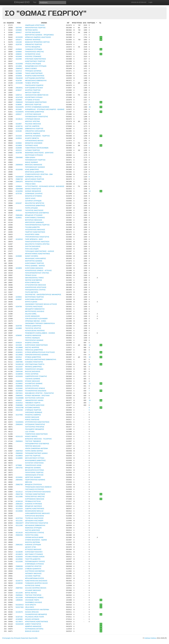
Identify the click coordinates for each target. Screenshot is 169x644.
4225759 (19, 326)
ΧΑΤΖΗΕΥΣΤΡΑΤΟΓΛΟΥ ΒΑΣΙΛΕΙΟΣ (38, 492)
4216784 (19, 80)
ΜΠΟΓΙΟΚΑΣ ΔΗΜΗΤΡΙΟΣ (34, 172)
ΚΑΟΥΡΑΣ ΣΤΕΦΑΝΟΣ (33, 56)
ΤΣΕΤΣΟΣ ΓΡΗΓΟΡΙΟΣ (33, 595)
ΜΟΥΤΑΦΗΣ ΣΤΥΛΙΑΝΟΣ (34, 554)
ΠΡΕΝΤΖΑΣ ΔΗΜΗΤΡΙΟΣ (34, 350)
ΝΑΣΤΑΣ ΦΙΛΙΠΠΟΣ (32, 347)
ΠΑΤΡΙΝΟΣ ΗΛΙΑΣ (32, 145)
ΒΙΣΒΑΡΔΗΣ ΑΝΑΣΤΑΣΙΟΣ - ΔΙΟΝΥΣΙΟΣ (39, 153)
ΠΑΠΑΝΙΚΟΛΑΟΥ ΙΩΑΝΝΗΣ (35, 167)
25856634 (19, 165)
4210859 (19, 145)
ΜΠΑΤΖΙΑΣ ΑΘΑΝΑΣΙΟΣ (34, 165)
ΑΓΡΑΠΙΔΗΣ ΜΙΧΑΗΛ (33, 119)
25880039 (19, 566)
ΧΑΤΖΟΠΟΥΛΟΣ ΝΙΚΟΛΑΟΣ (35, 230)
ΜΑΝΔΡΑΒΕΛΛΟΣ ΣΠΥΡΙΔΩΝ (36, 66)
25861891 (19, 215)
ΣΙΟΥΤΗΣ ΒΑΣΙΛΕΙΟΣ (33, 246)
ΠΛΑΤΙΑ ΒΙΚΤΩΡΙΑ (32, 292)
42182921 (19, 352)
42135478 (19, 612)
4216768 (19, 153)
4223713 (19, 71)
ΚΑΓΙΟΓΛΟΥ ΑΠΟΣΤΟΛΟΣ (34, 463)
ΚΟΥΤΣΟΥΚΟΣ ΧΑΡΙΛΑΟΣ (34, 398)
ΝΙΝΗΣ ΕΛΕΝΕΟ (31, 68)
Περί (35, 2)
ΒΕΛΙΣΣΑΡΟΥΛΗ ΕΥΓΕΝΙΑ (35, 470)
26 (90, 107)
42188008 (19, 374)
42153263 (19, 376)
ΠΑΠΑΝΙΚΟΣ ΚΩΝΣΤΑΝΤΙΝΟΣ (36, 102)
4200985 (19, 30)
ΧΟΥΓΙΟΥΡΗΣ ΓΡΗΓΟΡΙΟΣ (35, 427)
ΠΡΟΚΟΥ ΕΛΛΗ (31, 275)
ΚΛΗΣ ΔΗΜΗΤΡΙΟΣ (32, 169)
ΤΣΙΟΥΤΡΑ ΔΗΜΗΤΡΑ (33, 559)
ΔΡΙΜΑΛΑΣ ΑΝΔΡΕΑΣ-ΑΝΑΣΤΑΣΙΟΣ (38, 37)
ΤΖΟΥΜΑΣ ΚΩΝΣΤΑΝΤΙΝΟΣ (35, 494)
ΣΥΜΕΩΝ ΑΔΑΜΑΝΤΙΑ (33, 569)
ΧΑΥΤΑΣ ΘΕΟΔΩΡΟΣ (33, 47)
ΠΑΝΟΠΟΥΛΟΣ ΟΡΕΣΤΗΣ (34, 52)
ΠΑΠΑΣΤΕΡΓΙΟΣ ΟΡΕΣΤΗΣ (35, 497)
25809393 (19, 453)
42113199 (19, 598)
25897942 (19, 588)
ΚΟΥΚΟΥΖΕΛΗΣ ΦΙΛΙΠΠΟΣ (35, 331)
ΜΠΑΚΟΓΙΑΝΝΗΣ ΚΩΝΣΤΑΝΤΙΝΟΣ (37, 254)
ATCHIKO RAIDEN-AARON (35, 557)
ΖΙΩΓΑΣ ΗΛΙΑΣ (30, 198)
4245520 (19, 210)
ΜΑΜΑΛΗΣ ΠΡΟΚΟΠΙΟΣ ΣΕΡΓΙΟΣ (37, 42)
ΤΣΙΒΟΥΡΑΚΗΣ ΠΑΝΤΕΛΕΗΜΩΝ (37, 148)
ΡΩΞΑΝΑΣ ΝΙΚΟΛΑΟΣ (33, 124)
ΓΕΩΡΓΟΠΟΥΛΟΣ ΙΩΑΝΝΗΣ (35, 480)
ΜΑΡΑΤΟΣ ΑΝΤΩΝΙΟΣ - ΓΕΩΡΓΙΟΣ (37, 136)
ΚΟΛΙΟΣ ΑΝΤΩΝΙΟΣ (32, 619)
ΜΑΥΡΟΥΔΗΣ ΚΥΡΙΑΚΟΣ (34, 155)
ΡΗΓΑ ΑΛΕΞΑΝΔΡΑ (32, 249)
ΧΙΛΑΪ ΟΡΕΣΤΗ (31, 605)
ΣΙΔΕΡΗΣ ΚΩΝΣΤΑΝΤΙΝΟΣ (35, 509)
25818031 (19, 88)
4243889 (19, 328)
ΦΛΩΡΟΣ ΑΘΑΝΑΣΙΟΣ (33, 335)
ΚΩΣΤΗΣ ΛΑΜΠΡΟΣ (32, 126)
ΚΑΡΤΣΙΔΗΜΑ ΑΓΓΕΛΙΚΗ (34, 88)
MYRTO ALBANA (31, 302)
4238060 (19, 105)
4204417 (19, 32)
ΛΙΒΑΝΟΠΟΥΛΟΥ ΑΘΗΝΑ (34, 400)
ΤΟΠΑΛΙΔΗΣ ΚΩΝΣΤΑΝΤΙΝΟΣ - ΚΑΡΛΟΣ (40, 251)
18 (90, 400)
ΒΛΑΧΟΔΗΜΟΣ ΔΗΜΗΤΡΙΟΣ (35, 460)
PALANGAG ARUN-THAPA (35, 617)
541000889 (20, 398)
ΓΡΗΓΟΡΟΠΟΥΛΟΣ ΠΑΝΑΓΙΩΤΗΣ (37, 237)
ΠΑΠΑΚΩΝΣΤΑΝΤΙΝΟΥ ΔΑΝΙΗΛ (36, 453)
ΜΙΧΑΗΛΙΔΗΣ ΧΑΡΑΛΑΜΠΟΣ (35, 258)
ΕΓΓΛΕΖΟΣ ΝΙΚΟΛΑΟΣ (33, 549)
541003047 (20, 177)
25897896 (19, 362)
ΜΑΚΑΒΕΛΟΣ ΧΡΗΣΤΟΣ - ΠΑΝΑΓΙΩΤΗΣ (39, 393)
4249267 (19, 299)
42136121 (19, 119)
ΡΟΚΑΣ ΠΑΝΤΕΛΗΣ (32, 420)
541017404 (20, 607)
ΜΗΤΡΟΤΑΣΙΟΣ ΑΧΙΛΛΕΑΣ (35, 311)
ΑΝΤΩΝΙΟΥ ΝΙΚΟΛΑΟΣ (33, 573)
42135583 (19, 559)
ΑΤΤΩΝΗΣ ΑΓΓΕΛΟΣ (32, 100)
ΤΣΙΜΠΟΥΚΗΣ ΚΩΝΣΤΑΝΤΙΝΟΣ (36, 434)
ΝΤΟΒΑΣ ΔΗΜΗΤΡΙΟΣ (33, 357)
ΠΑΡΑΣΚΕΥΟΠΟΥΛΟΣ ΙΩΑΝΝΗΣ (37, 355)
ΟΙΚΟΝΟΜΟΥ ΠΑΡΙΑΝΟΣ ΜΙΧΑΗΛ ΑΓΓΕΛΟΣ (41, 304)
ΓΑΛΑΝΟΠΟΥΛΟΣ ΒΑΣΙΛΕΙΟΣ (36, 391)
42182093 (19, 557)
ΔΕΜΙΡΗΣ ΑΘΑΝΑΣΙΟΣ (33, 626)
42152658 (19, 64)
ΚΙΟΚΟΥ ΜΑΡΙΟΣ (31, 436)
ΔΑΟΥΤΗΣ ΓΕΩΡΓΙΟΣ (33, 456)
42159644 (19, 391)
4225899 (19, 73)
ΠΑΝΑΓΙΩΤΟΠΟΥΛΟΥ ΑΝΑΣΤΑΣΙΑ (37, 242)
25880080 (19, 386)
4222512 (19, 357)
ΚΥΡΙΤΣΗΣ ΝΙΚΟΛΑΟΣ (33, 114)
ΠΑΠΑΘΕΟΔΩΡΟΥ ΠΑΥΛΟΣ (35, 561)
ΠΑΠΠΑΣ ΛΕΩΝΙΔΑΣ (32, 338)
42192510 (19, 239)
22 (90, 364)
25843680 (19, 157)
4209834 (19, 186)
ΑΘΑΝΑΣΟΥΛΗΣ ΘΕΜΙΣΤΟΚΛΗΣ (37, 95)
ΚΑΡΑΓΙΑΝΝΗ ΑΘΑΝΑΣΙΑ (34, 268)
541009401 (20, 422)
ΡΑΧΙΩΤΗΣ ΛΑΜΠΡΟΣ (33, 415)
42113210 (19, 569)
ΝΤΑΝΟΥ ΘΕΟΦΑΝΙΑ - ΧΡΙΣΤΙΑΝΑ (37, 396)
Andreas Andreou (150, 638)
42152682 (19, 388)
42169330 (19, 583)
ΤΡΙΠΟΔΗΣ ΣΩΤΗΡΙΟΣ (33, 71)
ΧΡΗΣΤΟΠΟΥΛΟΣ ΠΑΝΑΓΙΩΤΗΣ (37, 523)
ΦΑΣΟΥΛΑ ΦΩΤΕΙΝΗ (32, 542)
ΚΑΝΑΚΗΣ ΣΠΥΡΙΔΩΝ (33, 545)
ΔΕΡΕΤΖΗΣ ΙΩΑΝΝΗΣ (33, 477)
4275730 (19, 194)
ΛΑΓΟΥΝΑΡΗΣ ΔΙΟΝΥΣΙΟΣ (35, 405)
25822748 (19, 494)
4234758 (19, 307)
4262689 (19, 359)
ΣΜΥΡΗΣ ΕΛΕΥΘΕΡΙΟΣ (34, 280)
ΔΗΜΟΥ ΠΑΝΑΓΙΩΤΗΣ (33, 624)
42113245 (19, 593)
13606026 (19, 600)
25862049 (19, 535)
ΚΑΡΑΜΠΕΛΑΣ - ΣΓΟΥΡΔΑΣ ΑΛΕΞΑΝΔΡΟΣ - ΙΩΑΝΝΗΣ (45, 109)
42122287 (19, 367)
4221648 (19, 345)
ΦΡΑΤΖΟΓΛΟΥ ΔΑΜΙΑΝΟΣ (34, 222)
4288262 (19, 54)
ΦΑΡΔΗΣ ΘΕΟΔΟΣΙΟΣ (33, 191)
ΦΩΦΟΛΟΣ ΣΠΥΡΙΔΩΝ (33, 528)
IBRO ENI (29, 482)
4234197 (19, 203)
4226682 (19, 143)
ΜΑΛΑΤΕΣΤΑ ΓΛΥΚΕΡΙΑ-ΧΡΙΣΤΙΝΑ (37, 244)
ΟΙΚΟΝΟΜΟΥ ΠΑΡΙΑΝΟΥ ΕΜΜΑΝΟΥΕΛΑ (40, 323)
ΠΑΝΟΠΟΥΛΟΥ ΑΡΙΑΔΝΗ (34, 369)
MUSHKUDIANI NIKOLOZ (34, 511)
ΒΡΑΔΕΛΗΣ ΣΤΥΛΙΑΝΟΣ (34, 215)
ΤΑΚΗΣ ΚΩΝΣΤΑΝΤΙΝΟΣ (34, 73)
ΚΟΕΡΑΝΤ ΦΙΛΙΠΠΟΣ (33, 40)
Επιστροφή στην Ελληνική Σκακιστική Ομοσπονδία (20, 638)
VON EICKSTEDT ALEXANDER (36, 319)
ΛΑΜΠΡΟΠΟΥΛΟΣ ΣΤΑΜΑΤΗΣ (36, 376)
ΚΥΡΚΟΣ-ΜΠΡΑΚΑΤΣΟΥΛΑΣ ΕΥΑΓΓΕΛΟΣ (40, 352)
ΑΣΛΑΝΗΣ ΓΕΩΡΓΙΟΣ (33, 576)
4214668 (19, 66)
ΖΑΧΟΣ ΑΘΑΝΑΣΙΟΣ (32, 316)
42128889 (19, 347)
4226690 (19, 256)
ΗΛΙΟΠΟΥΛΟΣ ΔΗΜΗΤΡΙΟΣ (35, 206)
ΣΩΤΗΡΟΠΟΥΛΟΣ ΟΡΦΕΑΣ (35, 388)
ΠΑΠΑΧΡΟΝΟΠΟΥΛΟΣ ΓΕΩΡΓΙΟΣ (37, 225)
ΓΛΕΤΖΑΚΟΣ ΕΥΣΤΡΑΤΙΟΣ (34, 489)
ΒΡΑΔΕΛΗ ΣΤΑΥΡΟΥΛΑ (33, 485)
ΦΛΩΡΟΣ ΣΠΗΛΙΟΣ (32, 343)
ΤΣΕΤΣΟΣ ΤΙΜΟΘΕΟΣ (33, 441)
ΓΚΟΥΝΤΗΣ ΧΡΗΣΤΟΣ (33, 328)
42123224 (19, 509)
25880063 (19, 396)
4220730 (19, 44)
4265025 (19, 400)
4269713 (19, 95)
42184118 (19, 501)
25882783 (19, 485)
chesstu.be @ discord (139, 2)
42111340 (19, 525)
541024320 (20, 624)
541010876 (20, 107)
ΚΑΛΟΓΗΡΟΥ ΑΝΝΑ (32, 234)
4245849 (19, 49)
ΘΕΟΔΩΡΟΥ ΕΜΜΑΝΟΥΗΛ (35, 309)
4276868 (19, 465)
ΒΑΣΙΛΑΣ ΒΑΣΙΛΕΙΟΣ (33, 371)
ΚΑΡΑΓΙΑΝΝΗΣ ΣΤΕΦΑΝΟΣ (35, 218)
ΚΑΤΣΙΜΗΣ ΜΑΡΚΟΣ (32, 408)
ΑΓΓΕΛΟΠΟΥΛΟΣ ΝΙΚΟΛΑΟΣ (36, 285)
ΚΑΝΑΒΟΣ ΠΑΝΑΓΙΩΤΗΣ (34, 362)
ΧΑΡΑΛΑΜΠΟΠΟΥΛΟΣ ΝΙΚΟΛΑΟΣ (37, 513)
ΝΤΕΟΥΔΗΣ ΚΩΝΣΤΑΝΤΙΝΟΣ (35, 59)
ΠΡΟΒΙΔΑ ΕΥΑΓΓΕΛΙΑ (33, 501)
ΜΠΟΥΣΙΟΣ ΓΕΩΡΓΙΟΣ (33, 105)
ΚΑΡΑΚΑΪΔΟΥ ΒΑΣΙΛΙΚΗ (34, 552)
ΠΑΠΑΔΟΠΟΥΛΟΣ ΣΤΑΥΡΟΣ (35, 290)
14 (90, 191)
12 (90, 384)
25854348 (19, 371)
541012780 (20, 408)
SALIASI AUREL (31, 314)
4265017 (19, 114)
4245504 (19, 138)
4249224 (19, 343)
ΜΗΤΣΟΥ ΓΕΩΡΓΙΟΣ (32, 93)
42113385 (19, 497)
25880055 (19, 381)
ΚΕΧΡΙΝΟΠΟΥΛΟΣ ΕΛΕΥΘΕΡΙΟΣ (37, 213)
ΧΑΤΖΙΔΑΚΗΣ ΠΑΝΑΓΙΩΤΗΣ (35, 424)
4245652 (19, 297)
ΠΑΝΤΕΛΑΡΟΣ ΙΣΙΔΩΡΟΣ (34, 85)
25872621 (19, 393)
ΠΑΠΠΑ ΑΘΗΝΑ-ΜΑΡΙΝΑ (34, 451)
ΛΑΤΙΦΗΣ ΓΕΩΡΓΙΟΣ (32, 150)
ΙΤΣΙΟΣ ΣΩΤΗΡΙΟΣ (32, 374)
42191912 (19, 403)
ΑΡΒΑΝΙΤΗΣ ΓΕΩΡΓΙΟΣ (34, 44)
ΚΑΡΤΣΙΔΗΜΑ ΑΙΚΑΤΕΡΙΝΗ (35, 78)
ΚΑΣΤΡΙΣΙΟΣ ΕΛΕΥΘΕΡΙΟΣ (35, 571)
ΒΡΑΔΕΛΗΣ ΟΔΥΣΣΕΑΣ (34, 506)
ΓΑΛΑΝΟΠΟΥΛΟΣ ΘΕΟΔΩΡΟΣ (36, 614)
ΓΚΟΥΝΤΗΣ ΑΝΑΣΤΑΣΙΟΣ (34, 210)
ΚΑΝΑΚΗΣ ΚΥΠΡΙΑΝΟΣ (34, 504)
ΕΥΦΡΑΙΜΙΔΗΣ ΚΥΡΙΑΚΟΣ (34, 564)
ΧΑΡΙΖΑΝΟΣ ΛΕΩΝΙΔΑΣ (34, 412)
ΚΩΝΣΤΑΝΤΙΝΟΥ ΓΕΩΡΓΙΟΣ (35, 61)
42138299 (19, 552)
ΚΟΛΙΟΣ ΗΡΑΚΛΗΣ (32, 612)
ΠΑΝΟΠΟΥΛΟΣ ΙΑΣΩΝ (33, 465)
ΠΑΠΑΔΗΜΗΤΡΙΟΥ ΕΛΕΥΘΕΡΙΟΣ (37, 444)
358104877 (20, 523)
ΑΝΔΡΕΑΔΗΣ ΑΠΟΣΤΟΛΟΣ (35, 25)
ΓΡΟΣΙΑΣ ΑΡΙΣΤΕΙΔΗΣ (33, 64)
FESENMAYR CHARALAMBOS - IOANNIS (40, 333)
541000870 (20, 112)
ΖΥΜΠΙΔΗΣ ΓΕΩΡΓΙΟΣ (33, 410)
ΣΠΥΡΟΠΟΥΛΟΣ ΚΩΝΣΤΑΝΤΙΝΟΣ (37, 422)
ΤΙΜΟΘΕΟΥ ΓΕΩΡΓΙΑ (33, 403)
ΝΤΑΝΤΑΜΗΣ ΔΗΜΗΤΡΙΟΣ (35, 112)
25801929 (19, 369)
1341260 (19, 42)
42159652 (19, 384)
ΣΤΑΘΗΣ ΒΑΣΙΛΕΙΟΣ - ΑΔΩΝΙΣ (36, 540)
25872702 (19, 468)
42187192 (19, 617)
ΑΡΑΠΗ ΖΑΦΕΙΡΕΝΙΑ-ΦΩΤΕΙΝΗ (36, 448)
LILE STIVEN (30, 432)
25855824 (19, 441)
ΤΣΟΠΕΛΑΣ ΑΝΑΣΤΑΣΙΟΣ (34, 518)
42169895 (19, 458)
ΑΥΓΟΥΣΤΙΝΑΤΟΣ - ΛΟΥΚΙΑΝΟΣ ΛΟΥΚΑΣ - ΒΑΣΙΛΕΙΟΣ (45, 186)
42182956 (19, 191)
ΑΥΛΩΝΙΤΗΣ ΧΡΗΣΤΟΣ (33, 566)
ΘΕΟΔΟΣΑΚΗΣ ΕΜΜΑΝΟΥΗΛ (36, 80)
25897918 (19, 451)
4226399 (19, 148)
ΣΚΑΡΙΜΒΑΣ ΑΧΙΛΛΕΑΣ (34, 602)
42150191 (19, 350)
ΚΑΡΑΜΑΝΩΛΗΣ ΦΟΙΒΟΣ (34, 598)
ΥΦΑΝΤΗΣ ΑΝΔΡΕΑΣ (33, 133)
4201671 (19, 40)
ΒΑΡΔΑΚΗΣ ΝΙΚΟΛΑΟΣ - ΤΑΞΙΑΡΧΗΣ (38, 439)
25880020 (19, 102)
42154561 (19, 477)
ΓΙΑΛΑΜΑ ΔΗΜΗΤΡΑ (32, 227)
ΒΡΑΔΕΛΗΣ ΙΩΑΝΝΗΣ (33, 468)
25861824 (19, 504)
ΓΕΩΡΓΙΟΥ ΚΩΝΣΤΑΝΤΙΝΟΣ (35, 232)
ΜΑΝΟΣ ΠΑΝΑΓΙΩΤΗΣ (33, 189)
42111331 (19, 521)
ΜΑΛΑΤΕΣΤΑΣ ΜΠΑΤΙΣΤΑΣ (35, 203)
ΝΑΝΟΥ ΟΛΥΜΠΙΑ (32, 256)
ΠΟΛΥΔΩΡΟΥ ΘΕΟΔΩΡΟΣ (35, 429)
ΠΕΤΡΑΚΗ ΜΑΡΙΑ (31, 30)
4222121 (19, 150)
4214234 (19, 136)
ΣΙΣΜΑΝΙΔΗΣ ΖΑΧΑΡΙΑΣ (34, 194)
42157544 (19, 518)
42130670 (19, 554)
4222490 (19, 59)
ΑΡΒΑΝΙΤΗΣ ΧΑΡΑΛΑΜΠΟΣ (35, 131)
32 (90, 357)
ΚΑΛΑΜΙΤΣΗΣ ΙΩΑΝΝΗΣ (34, 384)
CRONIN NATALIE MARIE (34, 537)
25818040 (19, 78)
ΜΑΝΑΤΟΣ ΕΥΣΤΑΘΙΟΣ (33, 196)
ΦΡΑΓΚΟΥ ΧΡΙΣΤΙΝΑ (32, 121)
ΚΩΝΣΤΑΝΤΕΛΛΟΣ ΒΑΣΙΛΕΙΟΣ (36, 581)
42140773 (19, 581)
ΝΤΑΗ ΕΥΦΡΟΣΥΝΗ (32, 283)
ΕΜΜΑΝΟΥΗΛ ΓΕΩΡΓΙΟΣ (34, 129)
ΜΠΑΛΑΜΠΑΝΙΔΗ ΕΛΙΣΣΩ (35, 578)
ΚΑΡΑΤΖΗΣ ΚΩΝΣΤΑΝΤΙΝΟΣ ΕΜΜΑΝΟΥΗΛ (41, 359)
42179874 (19, 622)
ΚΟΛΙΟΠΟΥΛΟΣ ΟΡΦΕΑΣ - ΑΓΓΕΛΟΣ (38, 270)
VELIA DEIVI (30, 607)
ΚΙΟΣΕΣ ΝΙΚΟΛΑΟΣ (32, 417)
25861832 (19, 545)
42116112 (19, 492)
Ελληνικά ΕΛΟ (22, 2)
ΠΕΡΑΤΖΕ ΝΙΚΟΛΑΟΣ (33, 446)
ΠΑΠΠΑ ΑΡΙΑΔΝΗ (31, 208)
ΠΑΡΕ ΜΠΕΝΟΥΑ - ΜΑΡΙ (34, 239)
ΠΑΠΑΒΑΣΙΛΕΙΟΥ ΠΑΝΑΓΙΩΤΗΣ (37, 117)
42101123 (19, 436)
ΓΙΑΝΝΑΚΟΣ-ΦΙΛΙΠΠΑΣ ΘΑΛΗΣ (36, 583)
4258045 (19, 335)
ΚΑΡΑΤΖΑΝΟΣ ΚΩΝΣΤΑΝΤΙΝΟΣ (36, 345)
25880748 (19, 179)
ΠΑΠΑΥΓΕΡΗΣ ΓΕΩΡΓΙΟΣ (34, 472)
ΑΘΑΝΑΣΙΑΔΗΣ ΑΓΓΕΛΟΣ (34, 475)
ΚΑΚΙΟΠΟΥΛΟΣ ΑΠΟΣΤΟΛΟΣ (36, 287)
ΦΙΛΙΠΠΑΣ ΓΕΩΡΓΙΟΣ (33, 90)
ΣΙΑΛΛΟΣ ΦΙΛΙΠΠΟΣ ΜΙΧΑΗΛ (36, 588)
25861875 (19, 182)
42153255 (19, 37)
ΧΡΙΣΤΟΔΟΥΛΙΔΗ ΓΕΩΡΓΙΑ (35, 364)
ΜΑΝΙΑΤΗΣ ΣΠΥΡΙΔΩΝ (33, 182)
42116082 (19, 355)
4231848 (19, 56)
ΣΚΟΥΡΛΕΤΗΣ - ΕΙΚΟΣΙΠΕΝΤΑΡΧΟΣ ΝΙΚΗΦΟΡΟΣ (43, 295)
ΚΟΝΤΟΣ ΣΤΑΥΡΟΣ (32, 386)
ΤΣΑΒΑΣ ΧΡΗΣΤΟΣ (32, 83)
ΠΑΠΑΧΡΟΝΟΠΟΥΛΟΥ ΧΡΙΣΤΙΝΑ (37, 273)
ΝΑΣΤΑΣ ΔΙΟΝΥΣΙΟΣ (32, 530)
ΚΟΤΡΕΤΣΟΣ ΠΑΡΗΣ (33, 586)
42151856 (19, 129)
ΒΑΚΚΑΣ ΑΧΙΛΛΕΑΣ (32, 631)
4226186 (19, 131)
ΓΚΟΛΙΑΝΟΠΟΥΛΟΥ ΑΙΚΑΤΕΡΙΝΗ (37, 610)
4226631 (19, 218)
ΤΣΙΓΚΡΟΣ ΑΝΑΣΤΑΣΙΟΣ (34, 307)
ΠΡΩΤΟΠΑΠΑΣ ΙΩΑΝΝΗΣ (34, 340)
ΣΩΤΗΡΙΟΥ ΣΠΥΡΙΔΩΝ (33, 201)
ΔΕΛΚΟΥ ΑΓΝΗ (31, 547)
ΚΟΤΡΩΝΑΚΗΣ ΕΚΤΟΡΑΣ (34, 629)
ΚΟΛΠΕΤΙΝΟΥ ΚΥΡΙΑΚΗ (34, 97)
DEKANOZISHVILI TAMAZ (34, 278)
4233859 (19, 268)
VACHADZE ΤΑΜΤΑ (32, 600)
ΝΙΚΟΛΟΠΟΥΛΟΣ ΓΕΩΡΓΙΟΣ (35, 28)
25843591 (19, 480)
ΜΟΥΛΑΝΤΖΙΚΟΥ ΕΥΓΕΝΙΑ (35, 458)
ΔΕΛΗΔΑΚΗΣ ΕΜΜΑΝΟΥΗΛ (35, 525)
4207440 (19, 28)
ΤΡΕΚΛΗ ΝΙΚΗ (30, 184)
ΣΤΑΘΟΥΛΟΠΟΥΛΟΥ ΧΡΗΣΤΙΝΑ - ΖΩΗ (39, 174)
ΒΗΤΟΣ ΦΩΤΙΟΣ (31, 593)
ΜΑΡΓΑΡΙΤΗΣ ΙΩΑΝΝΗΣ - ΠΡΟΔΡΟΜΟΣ (39, 35)
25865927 (19, 68)
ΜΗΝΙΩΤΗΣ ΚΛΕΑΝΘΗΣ (34, 143)
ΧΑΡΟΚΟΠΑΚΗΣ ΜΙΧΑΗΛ (34, 141)
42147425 (19, 97)
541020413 (20, 605)
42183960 (19, 619)
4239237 (19, 90)
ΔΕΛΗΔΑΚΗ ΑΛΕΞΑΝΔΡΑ (34, 521)
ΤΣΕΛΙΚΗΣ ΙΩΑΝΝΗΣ (33, 379)
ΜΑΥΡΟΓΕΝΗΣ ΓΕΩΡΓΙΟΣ (34, 297)
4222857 (19, 124)
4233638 (19, 76)
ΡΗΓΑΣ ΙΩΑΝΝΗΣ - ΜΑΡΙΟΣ (35, 266)
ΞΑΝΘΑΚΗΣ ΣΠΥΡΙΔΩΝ (34, 49)
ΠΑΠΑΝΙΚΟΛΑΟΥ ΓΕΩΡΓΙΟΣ (35, 160)
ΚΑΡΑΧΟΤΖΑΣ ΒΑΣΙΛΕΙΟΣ (35, 516)
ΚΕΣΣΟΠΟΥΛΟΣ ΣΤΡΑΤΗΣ (35, 533)
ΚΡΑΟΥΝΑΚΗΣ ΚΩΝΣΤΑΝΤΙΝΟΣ (37, 622)
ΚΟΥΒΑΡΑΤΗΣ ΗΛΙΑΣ (33, 54)
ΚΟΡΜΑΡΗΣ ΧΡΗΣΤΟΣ (33, 177)
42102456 (19, 169)
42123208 (19, 561)
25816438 (19, 410)
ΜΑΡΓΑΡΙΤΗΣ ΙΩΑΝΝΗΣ (34, 261)
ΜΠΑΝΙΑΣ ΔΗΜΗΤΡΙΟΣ (33, 367)
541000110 (20, 364)
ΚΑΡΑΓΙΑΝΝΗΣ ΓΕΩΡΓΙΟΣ (34, 263)
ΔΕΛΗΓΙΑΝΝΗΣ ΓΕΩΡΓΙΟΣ (35, 179)
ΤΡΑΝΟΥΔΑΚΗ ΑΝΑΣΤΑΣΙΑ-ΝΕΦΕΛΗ (38, 487)
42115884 (19, 506)
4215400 (19, 109)
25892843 (19, 424)
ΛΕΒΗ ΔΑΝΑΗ (30, 157)
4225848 (19, 100)
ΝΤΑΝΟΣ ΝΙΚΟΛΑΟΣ (32, 381)
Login (151, 2)
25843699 (19, 189)
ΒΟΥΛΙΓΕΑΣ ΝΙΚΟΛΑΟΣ (34, 220)
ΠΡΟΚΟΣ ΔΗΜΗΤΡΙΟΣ (33, 326)
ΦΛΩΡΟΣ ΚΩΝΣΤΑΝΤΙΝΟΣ (35, 76)
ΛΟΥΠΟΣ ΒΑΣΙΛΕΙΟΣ (33, 32)
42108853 (19, 456)
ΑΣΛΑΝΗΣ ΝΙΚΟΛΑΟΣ (33, 590)
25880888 (19, 405)
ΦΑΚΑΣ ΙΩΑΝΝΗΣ (31, 162)
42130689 (19, 511)
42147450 (19, 415)
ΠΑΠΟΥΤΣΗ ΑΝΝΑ (32, 535)
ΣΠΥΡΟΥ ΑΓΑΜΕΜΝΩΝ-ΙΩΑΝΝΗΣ (37, 107)
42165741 (19, 126)
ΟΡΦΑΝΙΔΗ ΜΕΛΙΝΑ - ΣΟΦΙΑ (36, 321)
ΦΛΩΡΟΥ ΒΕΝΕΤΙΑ (32, 138)
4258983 (19, 52)
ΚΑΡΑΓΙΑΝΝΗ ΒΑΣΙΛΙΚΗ (34, 299)
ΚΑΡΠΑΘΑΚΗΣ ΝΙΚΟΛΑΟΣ (35, 499)
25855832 (19, 595)
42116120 (19, 533)
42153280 (19, 83)
